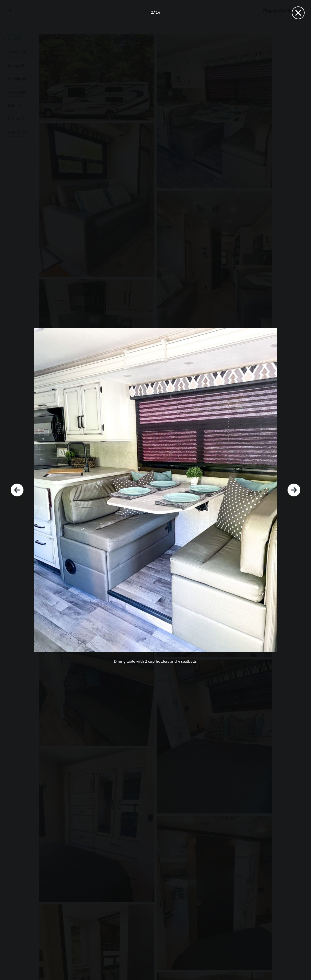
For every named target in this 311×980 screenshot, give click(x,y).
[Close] (298, 13)
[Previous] (17, 490)
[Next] (294, 490)
